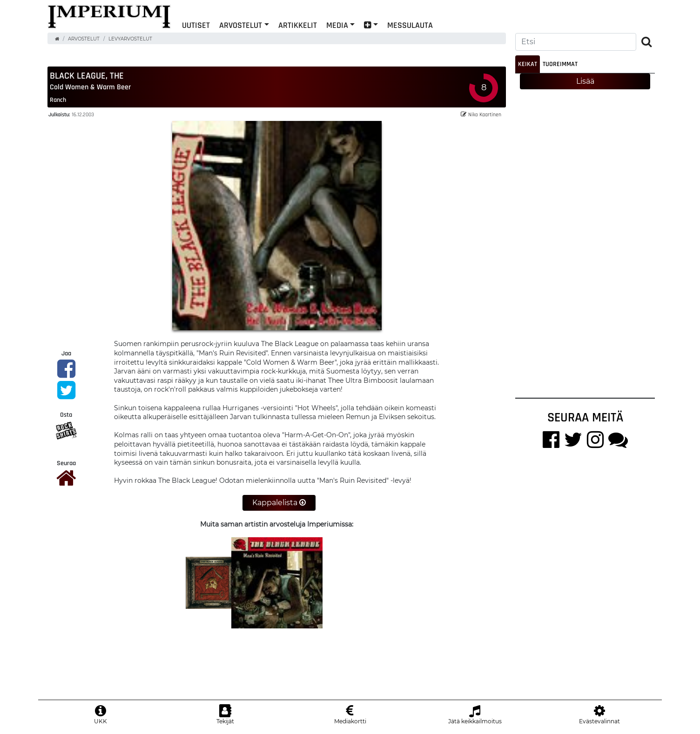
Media (337, 25)
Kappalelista (279, 503)
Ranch (58, 100)
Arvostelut (241, 25)
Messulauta (410, 25)
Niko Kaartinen (481, 115)
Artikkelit (298, 25)
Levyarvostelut (130, 39)
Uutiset (196, 25)
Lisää (585, 81)
